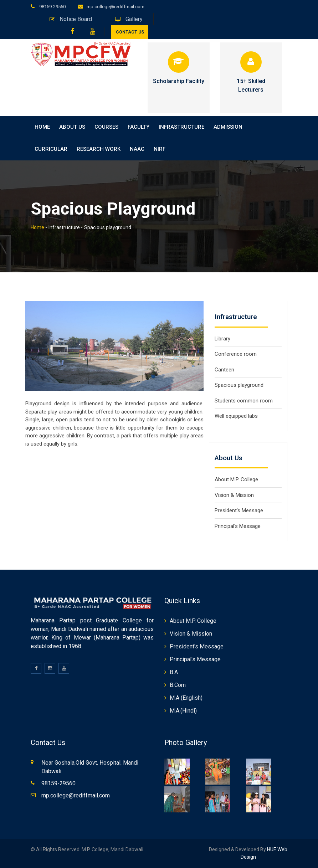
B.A (174, 672)
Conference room (236, 354)
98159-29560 (52, 7)
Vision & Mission (234, 495)
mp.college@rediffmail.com (116, 7)
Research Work (99, 149)
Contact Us (130, 32)
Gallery (129, 19)
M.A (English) (186, 698)
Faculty (139, 127)
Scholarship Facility (178, 81)
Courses (106, 127)
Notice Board (71, 19)
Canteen (224, 370)
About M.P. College (236, 479)
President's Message (239, 510)
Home (37, 227)
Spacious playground (239, 385)
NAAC (137, 149)
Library (222, 339)
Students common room (244, 401)
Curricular (51, 149)
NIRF (160, 149)
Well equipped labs (236, 416)
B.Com (178, 685)
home (42, 127)
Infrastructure (181, 127)
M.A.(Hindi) (183, 711)
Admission (228, 127)
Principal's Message (238, 526)
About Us (72, 127)
